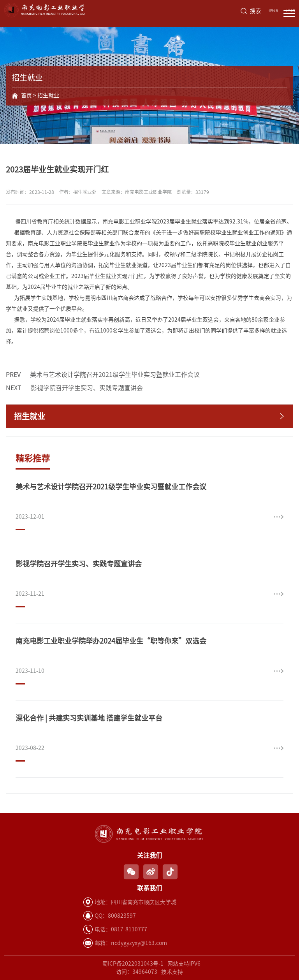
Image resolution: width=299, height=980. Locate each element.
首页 (26, 95)
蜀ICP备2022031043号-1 (133, 964)
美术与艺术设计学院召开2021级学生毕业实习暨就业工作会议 (103, 375)
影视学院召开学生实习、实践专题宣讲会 (74, 388)
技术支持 (172, 972)
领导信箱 (273, 11)
